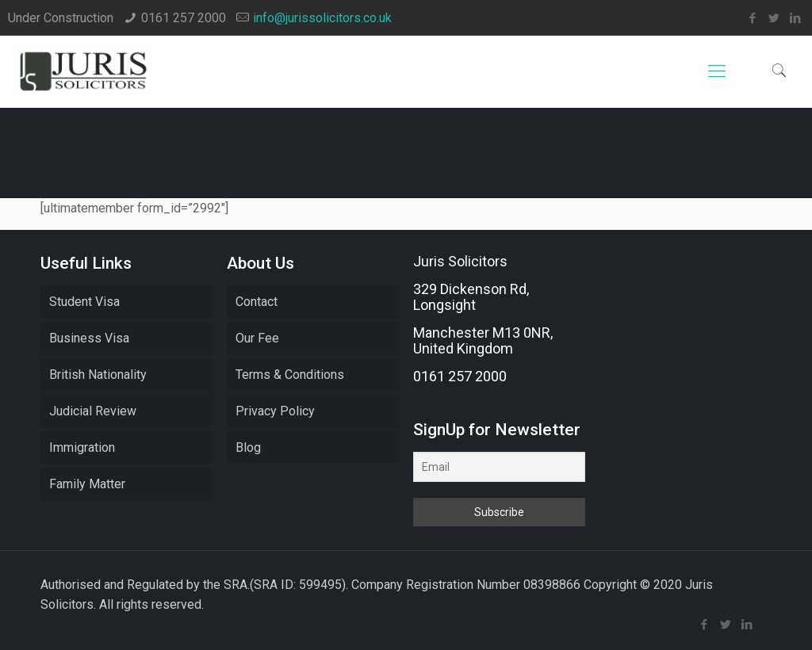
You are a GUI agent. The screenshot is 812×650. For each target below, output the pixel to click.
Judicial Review (93, 411)
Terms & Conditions (290, 375)
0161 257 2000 (184, 18)
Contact (257, 302)
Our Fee (257, 338)
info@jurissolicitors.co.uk (322, 18)
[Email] (499, 467)
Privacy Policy (275, 411)
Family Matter (87, 484)
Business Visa (89, 338)
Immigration (82, 447)
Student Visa (84, 302)
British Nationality (98, 375)
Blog (248, 447)
